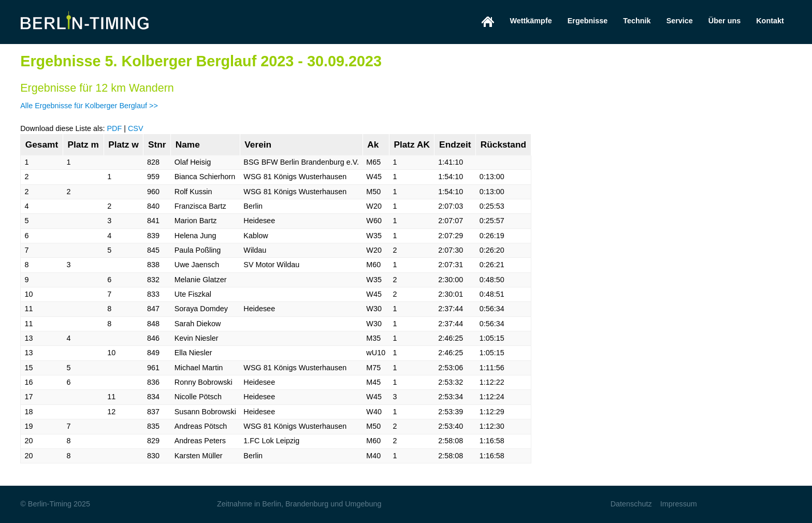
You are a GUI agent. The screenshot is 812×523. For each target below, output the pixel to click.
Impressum (679, 504)
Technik (637, 21)
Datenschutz (631, 504)
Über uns (724, 21)
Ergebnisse (588, 21)
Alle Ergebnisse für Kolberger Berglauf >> (89, 106)
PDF (114, 128)
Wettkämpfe (531, 21)
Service (680, 21)
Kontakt (770, 21)
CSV (136, 128)
